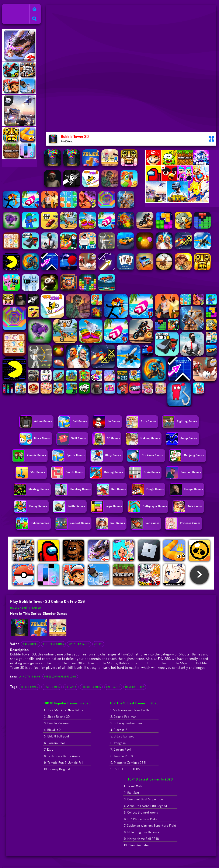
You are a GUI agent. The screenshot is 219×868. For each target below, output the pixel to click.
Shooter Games (55, 613)
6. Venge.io (118, 743)
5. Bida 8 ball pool (57, 736)
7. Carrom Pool (121, 749)
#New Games (30, 644)
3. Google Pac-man (57, 723)
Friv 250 (9, 7)
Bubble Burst (129, 663)
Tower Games (52, 687)
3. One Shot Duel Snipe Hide (143, 799)
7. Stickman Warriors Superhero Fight (150, 826)
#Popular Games (79, 644)
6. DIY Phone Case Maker (141, 819)
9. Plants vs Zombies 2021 (128, 763)
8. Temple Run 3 (122, 756)
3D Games (71, 687)
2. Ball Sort (132, 793)
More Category (135, 687)
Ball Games (113, 687)
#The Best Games (53, 644)
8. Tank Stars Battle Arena (62, 756)
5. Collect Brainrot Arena (141, 812)
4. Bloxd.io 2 (53, 730)
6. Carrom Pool (55, 743)
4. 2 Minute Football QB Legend (145, 806)
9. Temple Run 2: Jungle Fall (64, 763)
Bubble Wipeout (181, 663)
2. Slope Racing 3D (57, 717)
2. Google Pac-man (124, 717)
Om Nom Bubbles (154, 663)
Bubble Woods (106, 663)
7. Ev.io (49, 749)
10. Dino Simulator (137, 845)
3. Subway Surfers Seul (127, 723)
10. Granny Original (57, 769)
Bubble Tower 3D (32, 608)
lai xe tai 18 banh (29, 677)
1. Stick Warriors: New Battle (64, 710)
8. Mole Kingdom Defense (142, 832)
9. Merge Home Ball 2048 (141, 839)
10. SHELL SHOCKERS (125, 769)
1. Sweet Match (134, 786)
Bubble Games (29, 687)
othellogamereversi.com (60, 677)
